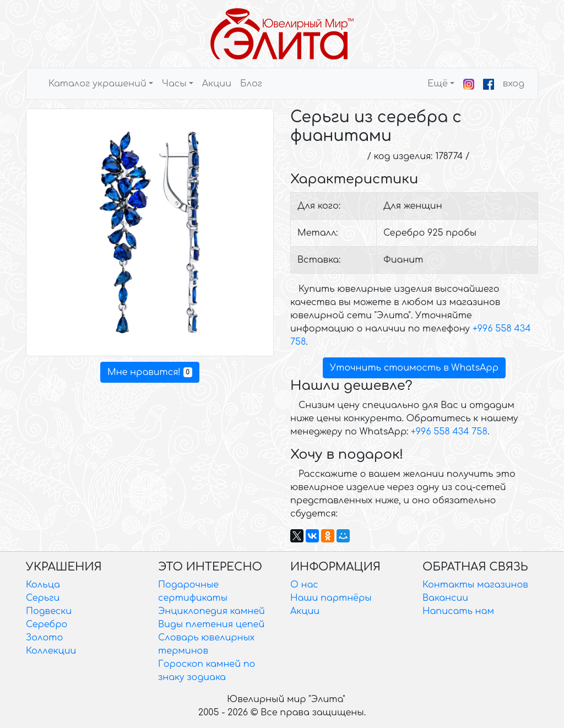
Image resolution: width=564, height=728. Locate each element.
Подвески (49, 611)
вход (514, 84)
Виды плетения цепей (211, 624)
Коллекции (51, 651)
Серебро (47, 624)
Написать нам (458, 611)
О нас (304, 585)
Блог (251, 84)
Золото (44, 638)
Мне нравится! (150, 372)
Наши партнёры (331, 598)
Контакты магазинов (475, 585)
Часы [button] (174, 84)
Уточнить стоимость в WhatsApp (414, 368)
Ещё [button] (438, 84)
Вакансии (445, 598)
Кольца (43, 585)
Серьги (43, 598)
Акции (217, 84)
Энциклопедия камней (211, 611)
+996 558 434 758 (449, 432)
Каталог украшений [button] (97, 84)
